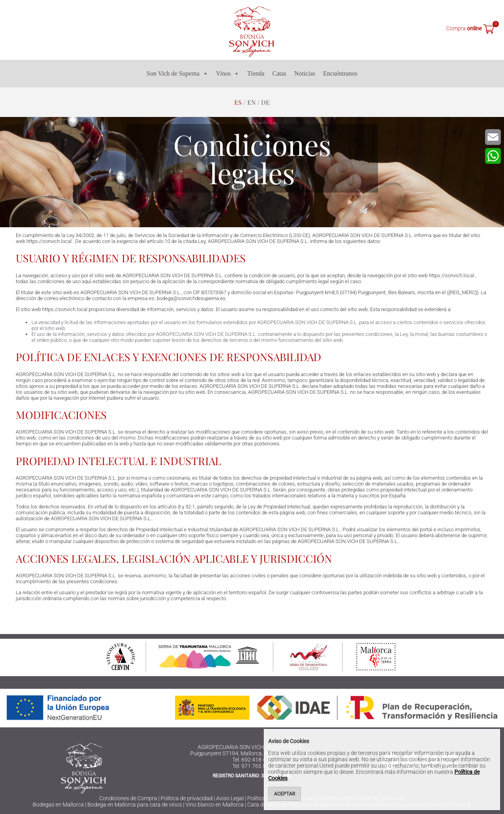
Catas (280, 73)
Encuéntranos (340, 73)
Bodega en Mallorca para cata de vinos (135, 805)
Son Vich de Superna (177, 74)
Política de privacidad (187, 798)
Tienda (256, 73)
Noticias (305, 73)
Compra (464, 28)
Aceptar (284, 794)
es (238, 102)
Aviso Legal (230, 798)
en (251, 102)
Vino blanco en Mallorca (215, 805)
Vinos (228, 74)
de (265, 102)
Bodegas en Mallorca (58, 805)
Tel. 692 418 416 (252, 760)
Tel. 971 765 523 (252, 766)
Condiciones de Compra (128, 798)
